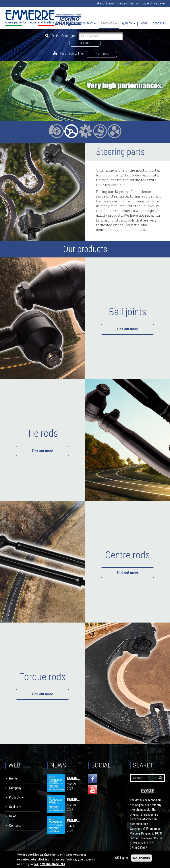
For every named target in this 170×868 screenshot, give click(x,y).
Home (72, 23)
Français (122, 3)
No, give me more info (50, 864)
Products (109, 23)
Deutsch (135, 3)
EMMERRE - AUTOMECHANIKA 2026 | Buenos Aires (74, 821)
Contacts (159, 23)
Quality (129, 23)
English (111, 3)
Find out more (127, 329)
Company (88, 23)
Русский (159, 3)
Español (147, 3)
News (144, 23)
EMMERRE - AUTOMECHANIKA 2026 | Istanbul (74, 800)
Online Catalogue (60, 36)
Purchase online (68, 53)
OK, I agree (122, 858)
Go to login (101, 54)
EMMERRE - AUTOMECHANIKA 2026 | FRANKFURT (74, 779)
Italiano (99, 3)
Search (85, 43)
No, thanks (142, 858)
